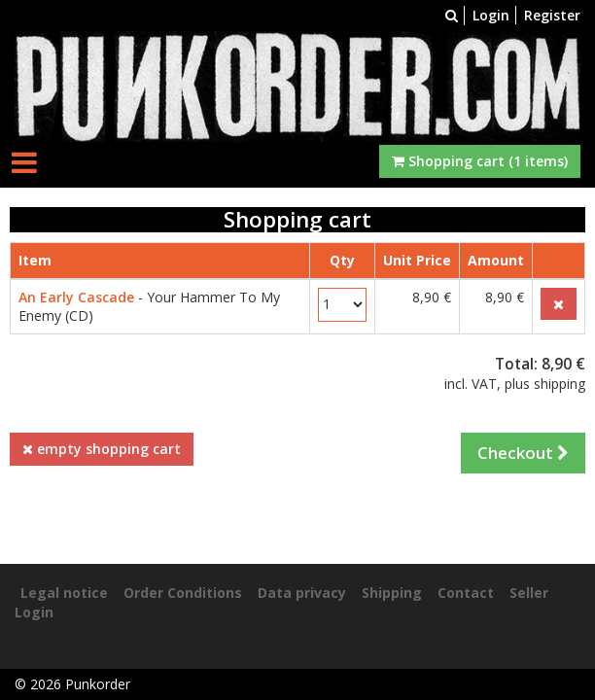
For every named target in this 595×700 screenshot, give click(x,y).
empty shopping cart (102, 449)
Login (491, 15)
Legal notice (64, 593)
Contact (466, 593)
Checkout (523, 453)
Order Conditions (183, 593)
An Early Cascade (76, 297)
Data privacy (302, 593)
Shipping (392, 593)
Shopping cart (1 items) (480, 161)
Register (552, 15)
